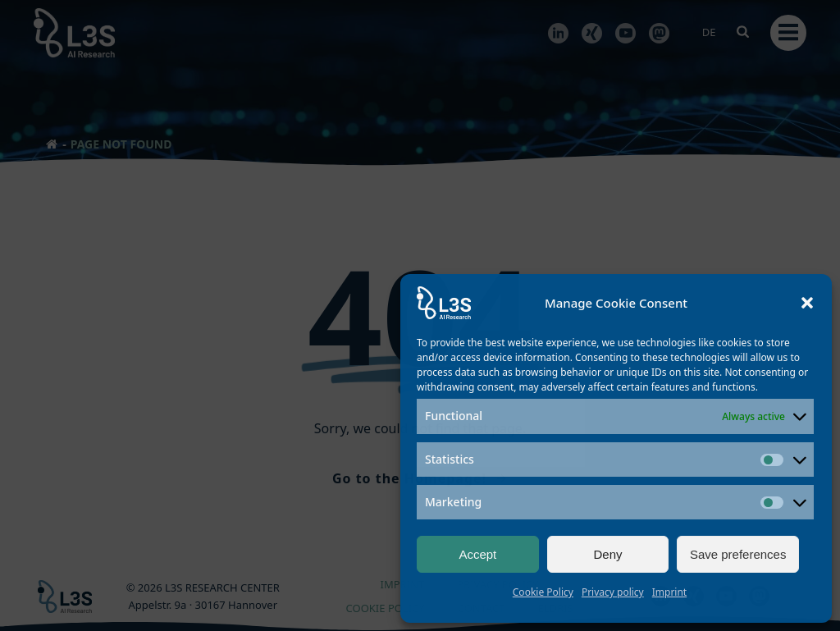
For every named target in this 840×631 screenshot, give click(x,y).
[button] (807, 303)
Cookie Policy (543, 592)
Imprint (669, 592)
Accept (477, 554)
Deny (607, 554)
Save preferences (738, 554)
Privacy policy (613, 592)
